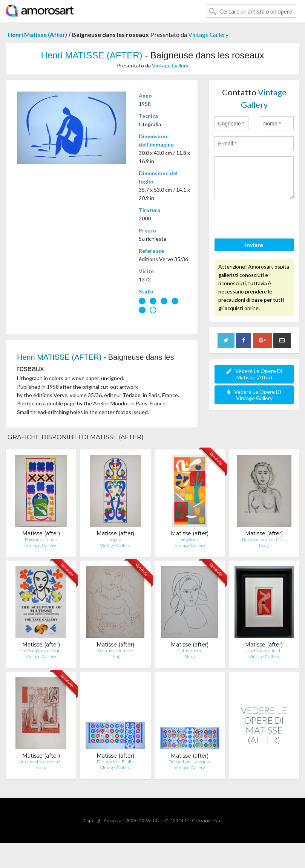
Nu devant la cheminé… (41, 762)
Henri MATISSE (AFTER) (92, 55)
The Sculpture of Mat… (41, 650)
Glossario (201, 820)
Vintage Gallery (208, 34)
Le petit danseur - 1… (264, 650)
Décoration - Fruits (115, 762)
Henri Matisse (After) (37, 34)
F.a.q (218, 820)
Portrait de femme (115, 650)
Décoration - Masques (190, 762)
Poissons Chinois (41, 539)
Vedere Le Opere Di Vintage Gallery (254, 395)
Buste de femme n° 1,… (264, 539)
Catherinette (190, 650)
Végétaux (190, 539)
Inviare (254, 245)
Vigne (115, 539)
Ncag (264, 545)
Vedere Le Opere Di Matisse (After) (254, 374)
